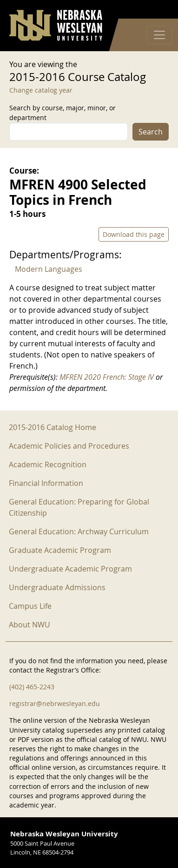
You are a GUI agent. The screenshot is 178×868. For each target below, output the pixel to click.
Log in (157, 10)
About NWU (30, 625)
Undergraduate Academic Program (70, 569)
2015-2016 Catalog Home (53, 427)
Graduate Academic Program (60, 550)
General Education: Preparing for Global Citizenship (79, 507)
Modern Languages (49, 269)
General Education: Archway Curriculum (79, 532)
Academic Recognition (48, 464)
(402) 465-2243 (32, 687)
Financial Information (46, 483)
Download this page (134, 234)
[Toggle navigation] (159, 35)
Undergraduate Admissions (57, 587)
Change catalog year (41, 90)
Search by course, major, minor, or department (63, 113)
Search (151, 132)
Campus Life (30, 606)
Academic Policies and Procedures (69, 446)
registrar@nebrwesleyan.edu (55, 703)
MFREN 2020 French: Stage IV (107, 377)
